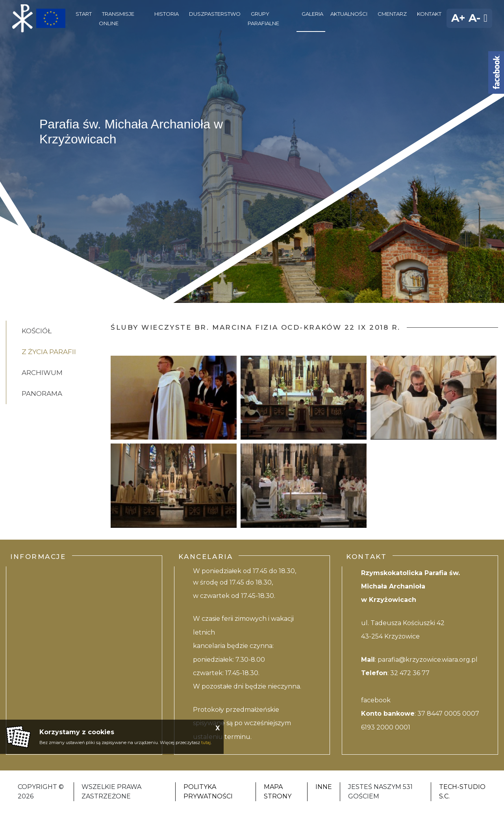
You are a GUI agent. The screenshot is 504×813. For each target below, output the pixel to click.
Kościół (37, 331)
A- (474, 18)
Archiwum (42, 373)
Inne (324, 787)
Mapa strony (278, 792)
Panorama (42, 394)
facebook (376, 700)
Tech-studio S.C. (462, 792)
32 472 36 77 (410, 673)
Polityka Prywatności (208, 792)
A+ (458, 18)
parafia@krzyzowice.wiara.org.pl (428, 660)
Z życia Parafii (49, 352)
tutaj (206, 742)
